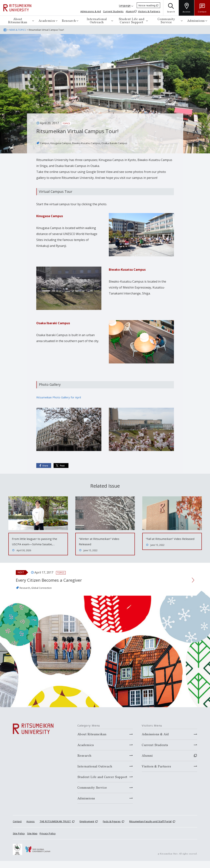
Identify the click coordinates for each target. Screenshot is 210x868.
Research (69, 21)
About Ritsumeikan (18, 20)
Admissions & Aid (91, 11)
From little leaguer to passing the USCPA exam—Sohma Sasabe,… (36, 544)
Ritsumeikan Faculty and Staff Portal (150, 828)
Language (125, 5)
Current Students (113, 11)
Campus (46, 143)
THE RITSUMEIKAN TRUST (55, 828)
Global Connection (46, 595)
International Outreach (97, 20)
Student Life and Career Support (132, 20)
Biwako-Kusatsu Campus (96, 143)
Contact (17, 828)
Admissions (196, 21)
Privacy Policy (48, 840)
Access (31, 828)
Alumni (130, 11)
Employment (87, 828)
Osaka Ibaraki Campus (130, 143)
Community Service (166, 20)
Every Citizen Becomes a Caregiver (58, 586)
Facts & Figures (112, 828)
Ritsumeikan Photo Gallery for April (61, 397)
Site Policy (19, 840)
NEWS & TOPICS (17, 30)
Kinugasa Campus (65, 143)
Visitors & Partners (149, 11)
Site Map (32, 840)
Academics (47, 21)
